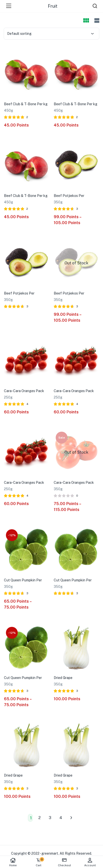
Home (13, 862)
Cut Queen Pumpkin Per (23, 580)
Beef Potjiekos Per (69, 196)
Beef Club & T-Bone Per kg (26, 104)
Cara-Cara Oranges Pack (24, 391)
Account (90, 862)
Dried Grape (63, 678)
